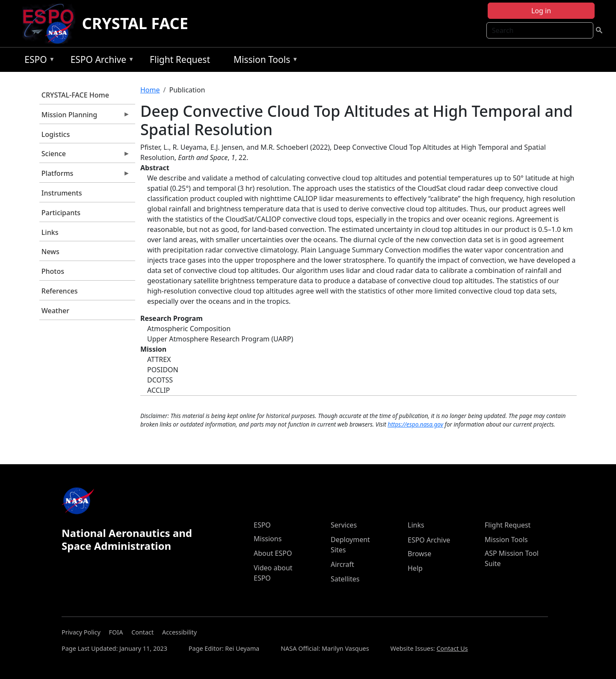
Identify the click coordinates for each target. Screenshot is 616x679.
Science (85, 156)
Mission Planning (85, 117)
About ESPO (273, 553)
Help (415, 568)
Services (344, 525)
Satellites (345, 579)
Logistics (56, 134)
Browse (419, 554)
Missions (268, 539)
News (50, 252)
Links (50, 232)
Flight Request (180, 59)
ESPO (37, 61)
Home (150, 90)
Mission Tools (264, 61)
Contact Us (452, 648)
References (60, 291)
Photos (53, 271)
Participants (61, 213)
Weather (55, 311)
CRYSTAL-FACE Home (75, 95)
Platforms (85, 175)
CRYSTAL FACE (135, 23)
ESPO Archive (100, 61)
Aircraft (342, 564)
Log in (541, 11)
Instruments (62, 193)
